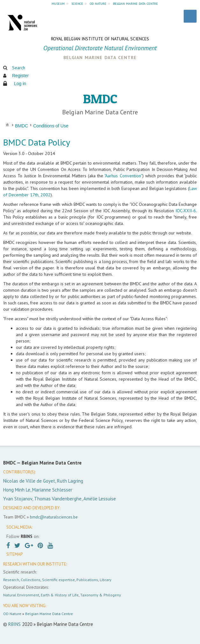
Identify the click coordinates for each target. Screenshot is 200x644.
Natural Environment (21, 595)
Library (106, 580)
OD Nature (12, 614)
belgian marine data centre (136, 3)
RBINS (14, 624)
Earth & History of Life (60, 595)
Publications (87, 580)
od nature (98, 3)
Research (11, 580)
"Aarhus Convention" (123, 176)
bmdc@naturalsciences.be (54, 517)
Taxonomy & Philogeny (101, 595)
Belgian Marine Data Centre (49, 614)
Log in (20, 84)
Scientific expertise (58, 580)
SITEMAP (14, 554)
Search (19, 68)
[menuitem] (7, 124)
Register (20, 76)
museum (58, 3)
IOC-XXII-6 (186, 211)
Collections (31, 580)
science (77, 3)
